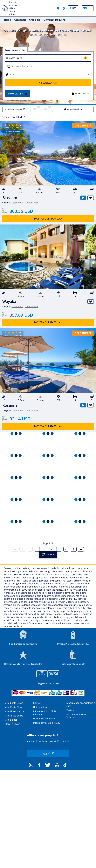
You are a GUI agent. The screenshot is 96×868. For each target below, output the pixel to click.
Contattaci (20, 20)
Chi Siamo (35, 20)
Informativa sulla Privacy (47, 723)
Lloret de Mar (32, 203)
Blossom (10, 198)
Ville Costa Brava (14, 703)
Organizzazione (73, 109)
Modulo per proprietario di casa (81, 704)
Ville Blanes (11, 720)
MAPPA (48, 554)
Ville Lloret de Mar (15, 711)
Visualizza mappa (15, 109)
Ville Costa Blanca (15, 707)
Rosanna (10, 405)
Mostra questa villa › (48, 219)
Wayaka (9, 301)
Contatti (38, 703)
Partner (71, 710)
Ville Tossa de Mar (15, 716)
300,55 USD (21, 211)
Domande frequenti (55, 20)
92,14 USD (20, 419)
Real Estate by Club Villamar (77, 716)
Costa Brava (17, 203)
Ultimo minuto (41, 707)
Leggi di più (48, 753)
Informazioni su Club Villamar (44, 713)
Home (7, 20)
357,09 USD (21, 315)
